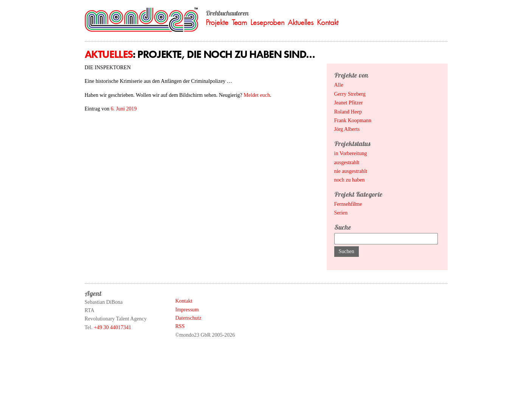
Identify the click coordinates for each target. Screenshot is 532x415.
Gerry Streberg (350, 94)
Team (240, 22)
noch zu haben (350, 180)
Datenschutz (188, 318)
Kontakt (328, 22)
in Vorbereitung (351, 153)
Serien (341, 213)
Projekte (217, 22)
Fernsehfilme (348, 204)
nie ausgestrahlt (351, 171)
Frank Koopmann (353, 120)
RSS (180, 326)
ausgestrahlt (347, 162)
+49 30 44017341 (112, 327)
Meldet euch (257, 95)
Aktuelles (301, 22)
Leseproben (267, 22)
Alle (339, 85)
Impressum (187, 310)
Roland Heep (348, 112)
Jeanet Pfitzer (349, 103)
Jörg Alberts (347, 129)
